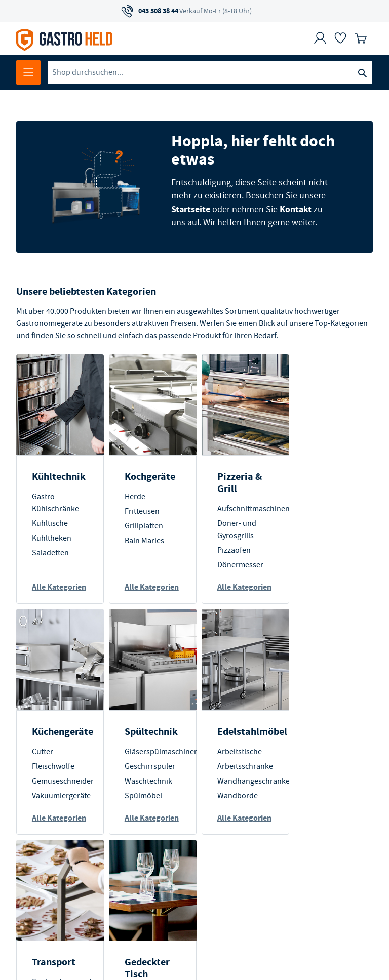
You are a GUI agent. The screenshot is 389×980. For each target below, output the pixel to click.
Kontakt (294, 209)
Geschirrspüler (57, 778)
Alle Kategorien (51, 593)
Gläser (314, 832)
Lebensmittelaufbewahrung (260, 820)
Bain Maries (142, 540)
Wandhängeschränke (159, 793)
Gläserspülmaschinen (69, 763)
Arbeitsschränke (150, 778)
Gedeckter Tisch (326, 749)
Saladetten (50, 552)
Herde (133, 496)
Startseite (189, 209)
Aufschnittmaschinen (249, 508)
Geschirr (318, 802)
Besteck (317, 817)
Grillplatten (142, 525)
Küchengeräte (334, 476)
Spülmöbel (51, 807)
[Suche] (362, 72)
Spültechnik (59, 743)
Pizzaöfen (229, 550)
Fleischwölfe (325, 511)
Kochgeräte (148, 476)
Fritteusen (140, 511)
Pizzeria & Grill (235, 482)
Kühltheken (52, 538)
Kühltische (50, 523)
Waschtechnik (56, 793)
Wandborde (143, 807)
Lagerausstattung (243, 805)
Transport (235, 743)
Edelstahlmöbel (158, 743)
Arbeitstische (145, 763)
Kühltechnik (59, 476)
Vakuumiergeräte (333, 540)
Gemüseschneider (334, 525)
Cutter (314, 496)
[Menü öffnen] (28, 72)
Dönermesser (236, 564)
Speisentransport (243, 763)
